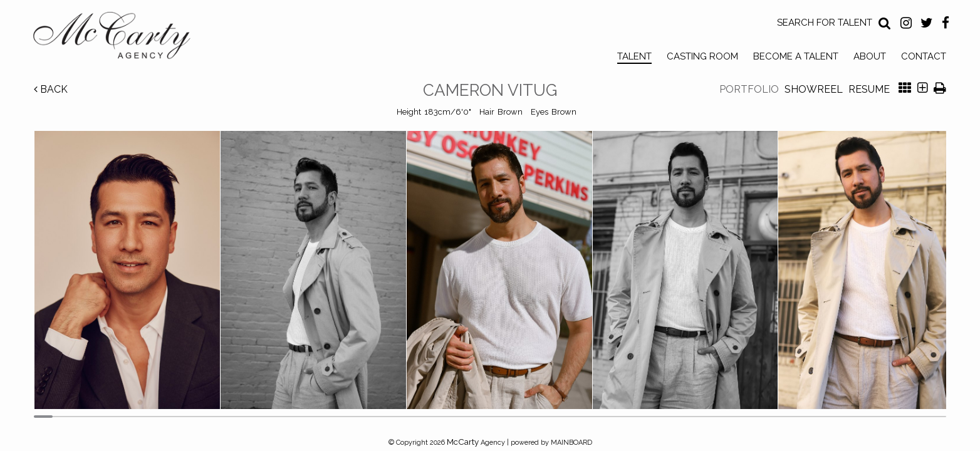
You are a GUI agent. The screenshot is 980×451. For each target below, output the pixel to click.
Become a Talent (796, 56)
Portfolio (749, 89)
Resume (869, 89)
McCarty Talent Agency (121, 38)
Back (51, 89)
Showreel (814, 89)
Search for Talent (825, 23)
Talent (634, 56)
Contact (924, 56)
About (870, 56)
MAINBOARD (571, 443)
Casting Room (702, 56)
